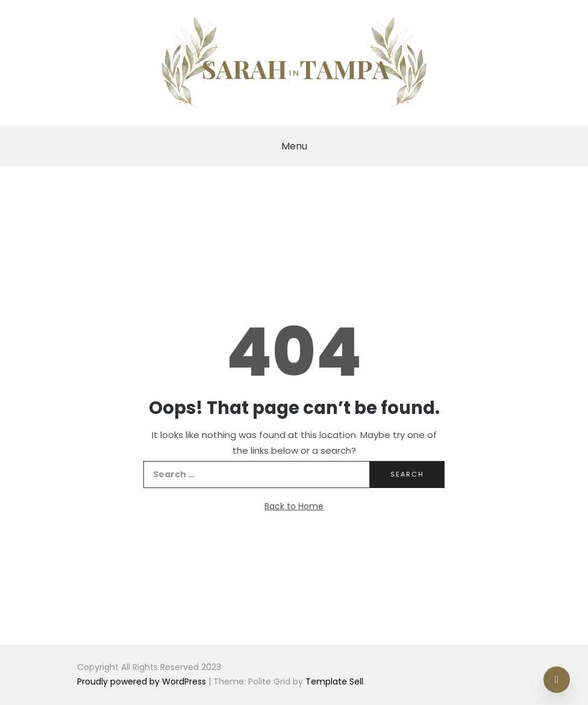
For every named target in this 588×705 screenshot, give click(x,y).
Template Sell (334, 681)
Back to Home (294, 506)
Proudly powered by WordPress (143, 681)
